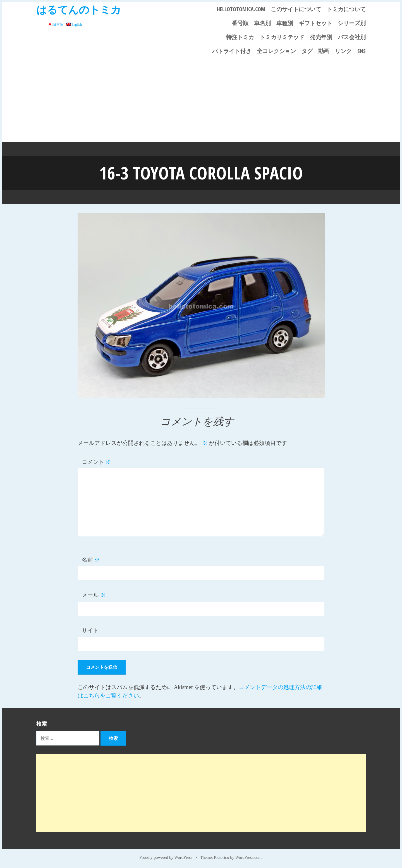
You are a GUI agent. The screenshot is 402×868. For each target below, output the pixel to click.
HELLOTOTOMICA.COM (241, 9)
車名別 (262, 23)
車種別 (285, 23)
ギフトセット (315, 23)
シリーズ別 (352, 23)
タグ (307, 51)
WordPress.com (248, 857)
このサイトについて (296, 9)
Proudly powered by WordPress (166, 857)
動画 (324, 51)
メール (94, 595)
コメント (96, 462)
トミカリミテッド (282, 37)
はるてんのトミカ (79, 9)
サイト (90, 630)
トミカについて (346, 9)
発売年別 (321, 37)
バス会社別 (352, 37)
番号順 (240, 23)
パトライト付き (232, 51)
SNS (362, 51)
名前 (91, 560)
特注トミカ (240, 37)
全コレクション (276, 51)
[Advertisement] (201, 100)
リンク (343, 51)
